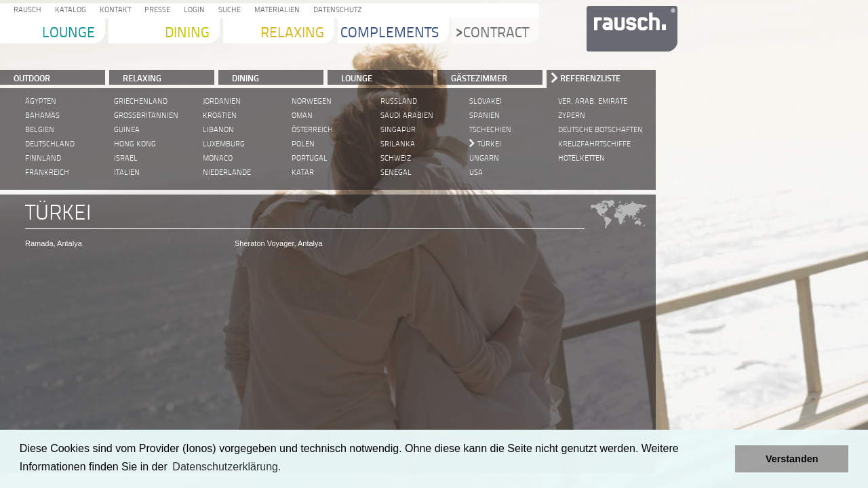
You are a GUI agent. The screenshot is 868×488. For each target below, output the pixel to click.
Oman (302, 116)
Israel (126, 158)
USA (476, 172)
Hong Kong (135, 144)
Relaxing (292, 34)
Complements (390, 34)
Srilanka (398, 144)
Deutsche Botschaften (600, 130)
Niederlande (227, 172)
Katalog (68, 11)
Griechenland (141, 101)
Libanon (218, 130)
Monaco (218, 158)
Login (192, 11)
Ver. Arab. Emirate (593, 101)
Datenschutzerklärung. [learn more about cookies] (226, 467)
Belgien (40, 130)
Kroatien (220, 116)
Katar (303, 172)
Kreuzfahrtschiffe (594, 144)
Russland (399, 101)
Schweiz (396, 158)
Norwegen (312, 101)
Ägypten (41, 101)
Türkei (489, 144)
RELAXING (142, 78)
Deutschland (50, 144)
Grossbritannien (146, 116)
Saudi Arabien (407, 116)
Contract (492, 34)
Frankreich (47, 172)
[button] (721, 459)
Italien (127, 172)
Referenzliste (590, 78)
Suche (228, 11)
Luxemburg (224, 144)
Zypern (572, 116)
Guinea (127, 130)
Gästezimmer (479, 78)
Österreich (312, 130)
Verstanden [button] (792, 459)
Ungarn (484, 158)
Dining (187, 34)
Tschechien (490, 130)
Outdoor (32, 78)
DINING (245, 78)
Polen (303, 144)
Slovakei (486, 101)
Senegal (396, 172)
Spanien (485, 116)
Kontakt (113, 11)
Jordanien (222, 101)
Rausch (25, 11)
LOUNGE (357, 78)
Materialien (275, 11)
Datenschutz (335, 11)
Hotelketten (581, 158)
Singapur (398, 130)
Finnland (43, 158)
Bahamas (42, 116)
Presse (155, 11)
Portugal (310, 158)
